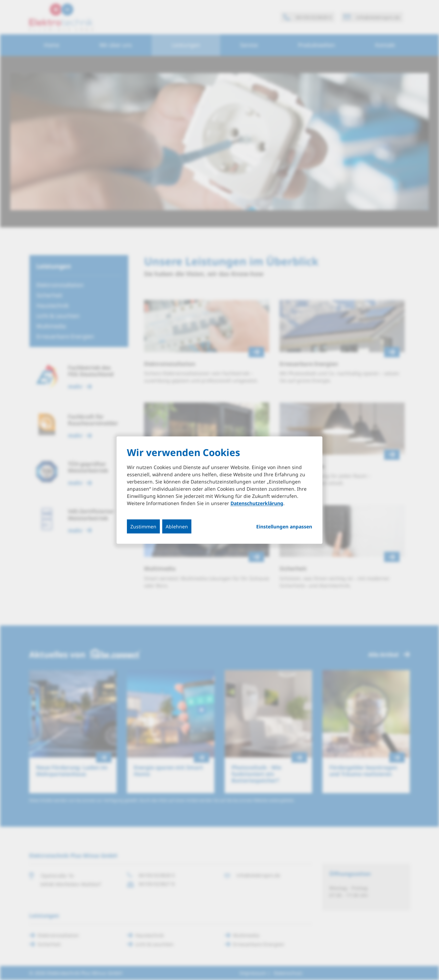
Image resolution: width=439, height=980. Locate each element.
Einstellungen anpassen (284, 526)
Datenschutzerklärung (257, 503)
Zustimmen (143, 526)
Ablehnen (177, 526)
